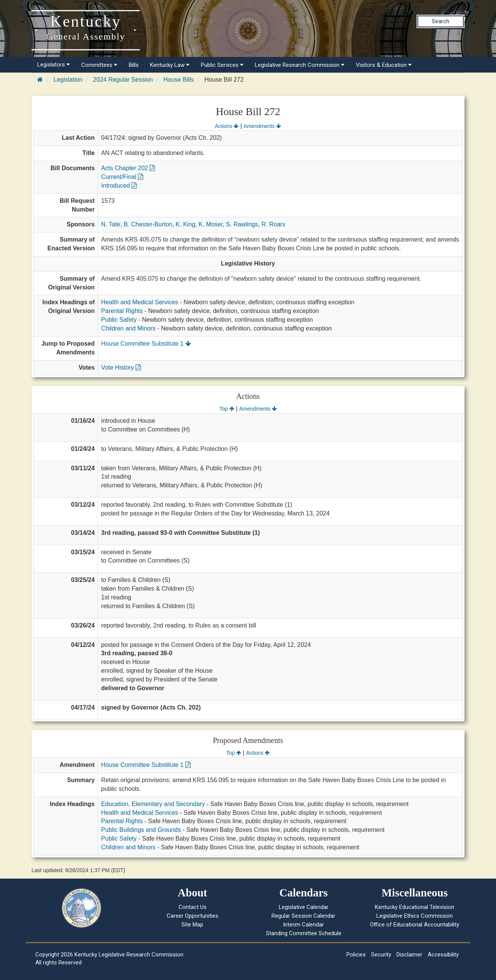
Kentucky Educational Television (415, 907)
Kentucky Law (170, 65)
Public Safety (119, 320)
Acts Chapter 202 (128, 168)
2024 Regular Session (123, 80)
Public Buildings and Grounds (141, 830)
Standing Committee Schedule (304, 933)
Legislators (54, 65)
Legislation (68, 80)
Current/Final (122, 177)
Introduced (119, 186)
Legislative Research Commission (300, 65)
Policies (356, 955)
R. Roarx (273, 224)
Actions (227, 126)
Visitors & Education (384, 65)
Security (381, 955)
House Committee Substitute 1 (146, 344)
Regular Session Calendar (303, 916)
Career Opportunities (193, 916)
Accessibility (443, 955)
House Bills (178, 80)
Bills (134, 65)
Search (441, 21)
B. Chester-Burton (148, 224)
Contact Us (193, 907)
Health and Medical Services (140, 302)
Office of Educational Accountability (415, 925)
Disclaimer (409, 955)
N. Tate (111, 224)
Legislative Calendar (304, 907)
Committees (99, 65)
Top (227, 409)
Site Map (192, 925)
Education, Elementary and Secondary (153, 804)
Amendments (262, 126)
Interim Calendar (303, 925)
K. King (186, 224)
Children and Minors (128, 328)
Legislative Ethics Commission (415, 916)
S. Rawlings (242, 224)
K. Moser (211, 224)
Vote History (121, 367)
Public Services (222, 65)
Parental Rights (122, 311)
